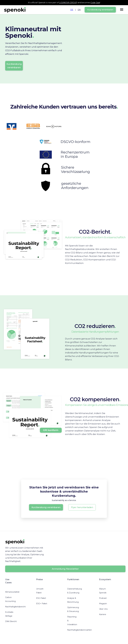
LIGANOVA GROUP (68, 3)
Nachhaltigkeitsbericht (15, 607)
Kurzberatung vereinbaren (100, 10)
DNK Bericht (11, 621)
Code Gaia (95, 3)
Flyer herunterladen (82, 507)
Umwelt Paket (40, 591)
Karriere (103, 614)
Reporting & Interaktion (72, 621)
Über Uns (103, 609)
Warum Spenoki (103, 591)
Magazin (103, 604)
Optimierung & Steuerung (73, 609)
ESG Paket (41, 598)
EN (79, 10)
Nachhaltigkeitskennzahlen (80, 630)
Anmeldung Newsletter (65, 569)
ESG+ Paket (42, 604)
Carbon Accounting (10, 599)
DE (72, 10)
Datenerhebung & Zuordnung (75, 591)
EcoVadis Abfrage (9, 614)
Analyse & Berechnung (73, 600)
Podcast (103, 598)
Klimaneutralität (12, 592)
